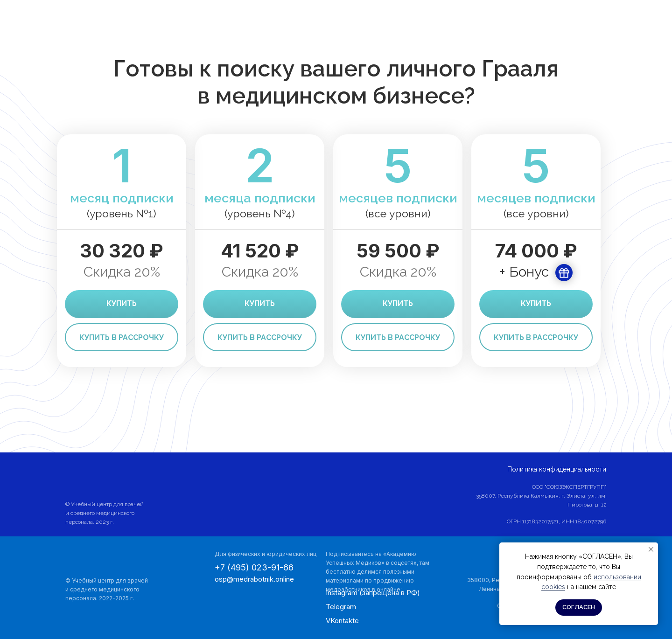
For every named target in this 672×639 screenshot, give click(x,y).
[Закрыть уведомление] (651, 549)
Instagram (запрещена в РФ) (373, 593)
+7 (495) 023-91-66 (254, 567)
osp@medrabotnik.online (254, 579)
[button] (122, 337)
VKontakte (342, 621)
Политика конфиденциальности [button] (557, 469)
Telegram (341, 607)
